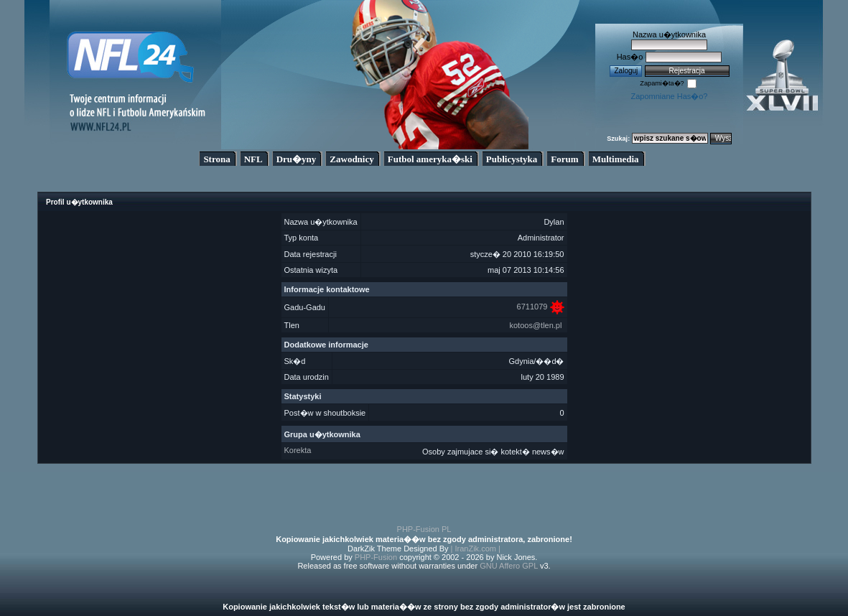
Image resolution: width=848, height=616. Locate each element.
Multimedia (616, 159)
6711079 (532, 307)
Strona (216, 159)
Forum (564, 159)
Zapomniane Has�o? (669, 96)
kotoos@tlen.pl (536, 325)
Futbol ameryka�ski (430, 159)
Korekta (298, 450)
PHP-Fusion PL (424, 529)
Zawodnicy (351, 159)
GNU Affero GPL (509, 566)
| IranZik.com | (476, 549)
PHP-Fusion (376, 557)
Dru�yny (297, 159)
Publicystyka (512, 159)
